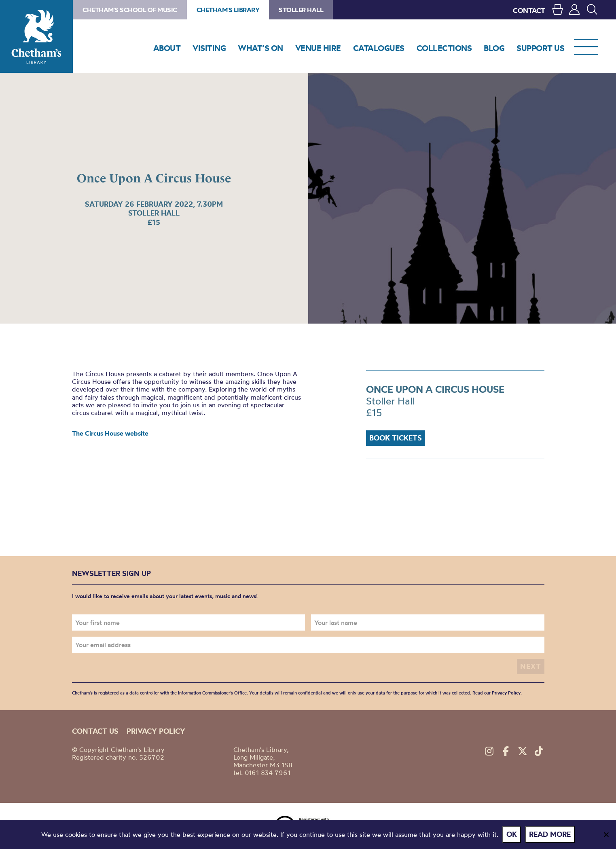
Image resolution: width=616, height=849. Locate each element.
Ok (512, 834)
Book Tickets (396, 438)
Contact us (95, 731)
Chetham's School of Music (130, 10)
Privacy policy (156, 731)
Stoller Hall (301, 10)
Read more (550, 834)
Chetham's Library (36, 36)
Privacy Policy (506, 693)
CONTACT (529, 10)
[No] (606, 834)
